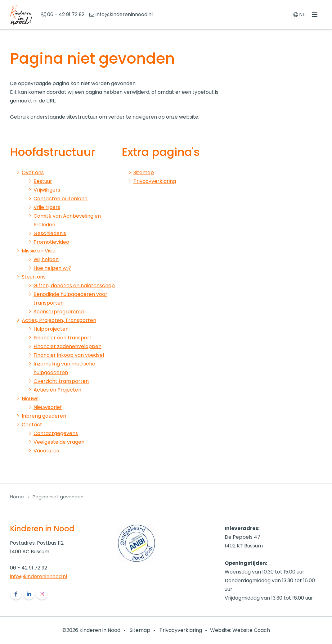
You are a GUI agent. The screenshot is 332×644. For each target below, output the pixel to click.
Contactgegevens (56, 433)
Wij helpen (46, 259)
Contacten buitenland (61, 199)
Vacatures (46, 451)
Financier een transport (63, 338)
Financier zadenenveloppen (67, 346)
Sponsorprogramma (59, 312)
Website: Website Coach (240, 630)
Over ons (33, 172)
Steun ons (34, 277)
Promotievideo (51, 242)
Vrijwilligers (47, 190)
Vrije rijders (47, 207)
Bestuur (43, 181)
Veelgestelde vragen (59, 442)
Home (17, 497)
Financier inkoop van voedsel (69, 355)
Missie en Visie (39, 251)
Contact (32, 425)
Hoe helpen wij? (52, 268)
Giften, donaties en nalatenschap (74, 286)
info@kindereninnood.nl (38, 576)
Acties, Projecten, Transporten (59, 320)
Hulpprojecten (51, 329)
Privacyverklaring (155, 181)
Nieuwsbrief (48, 407)
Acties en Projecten (57, 390)
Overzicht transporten (61, 381)
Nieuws (30, 399)
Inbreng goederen (44, 416)
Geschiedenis (50, 233)
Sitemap (144, 172)
